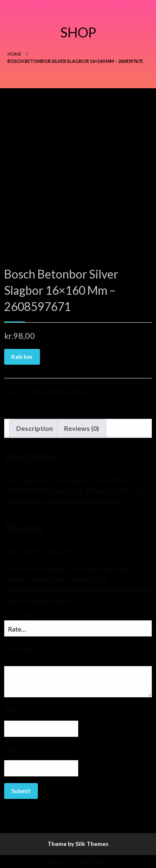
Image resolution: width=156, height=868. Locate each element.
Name (14, 709)
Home (14, 54)
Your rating (21, 615)
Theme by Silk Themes (78, 844)
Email (13, 749)
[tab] (35, 428)
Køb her (22, 357)
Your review (22, 648)
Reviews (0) (82, 428)
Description (35, 428)
